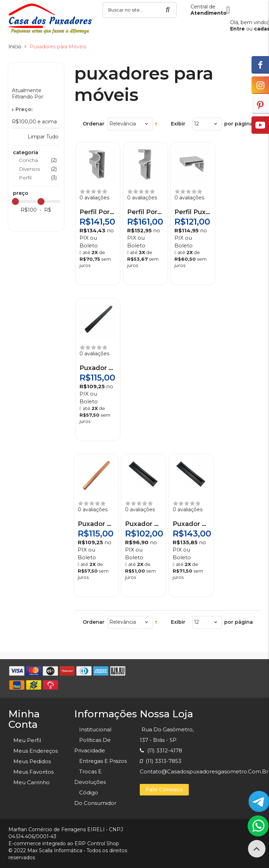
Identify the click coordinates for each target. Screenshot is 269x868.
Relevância (123, 124)
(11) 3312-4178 (161, 750)
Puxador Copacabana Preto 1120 (191, 524)
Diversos (29, 169)
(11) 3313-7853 (161, 761)
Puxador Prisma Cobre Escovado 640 (96, 524)
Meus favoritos (33, 772)
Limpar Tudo (43, 137)
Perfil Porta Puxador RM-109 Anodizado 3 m (98, 212)
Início (15, 47)
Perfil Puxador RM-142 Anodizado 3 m (193, 212)
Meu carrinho (32, 782)
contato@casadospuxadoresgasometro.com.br (204, 771)
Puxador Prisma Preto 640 (98, 368)
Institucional (95, 729)
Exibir (178, 124)
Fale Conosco (164, 789)
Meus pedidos (32, 761)
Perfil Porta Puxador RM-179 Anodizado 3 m (146, 212)
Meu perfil (27, 740)
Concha (28, 160)
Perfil (25, 178)
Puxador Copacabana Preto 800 (143, 524)
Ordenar (94, 124)
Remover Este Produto (56, 109)
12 (196, 124)
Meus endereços (36, 751)
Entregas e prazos (103, 761)
